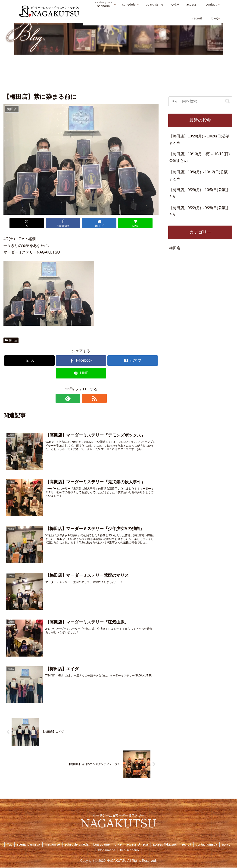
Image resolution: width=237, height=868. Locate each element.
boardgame (101, 845)
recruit (187, 845)
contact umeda (207, 845)
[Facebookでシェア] (65, 223)
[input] (200, 101)
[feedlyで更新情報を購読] (76, 398)
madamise (52, 845)
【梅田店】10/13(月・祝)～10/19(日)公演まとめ (199, 157)
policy (226, 845)
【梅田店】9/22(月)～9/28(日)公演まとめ (199, 211)
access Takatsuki (165, 845)
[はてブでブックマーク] (97, 223)
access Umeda (137, 845)
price (118, 845)
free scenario (129, 851)
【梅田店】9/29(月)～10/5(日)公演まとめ (199, 193)
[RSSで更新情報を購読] (86, 398)
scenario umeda (28, 845)
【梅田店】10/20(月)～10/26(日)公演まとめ (199, 139)
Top (10, 845)
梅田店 (11, 340)
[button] (228, 101)
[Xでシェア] (34, 223)
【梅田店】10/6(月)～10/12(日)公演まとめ (198, 175)
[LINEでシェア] (128, 223)
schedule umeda (77, 845)
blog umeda (107, 851)
